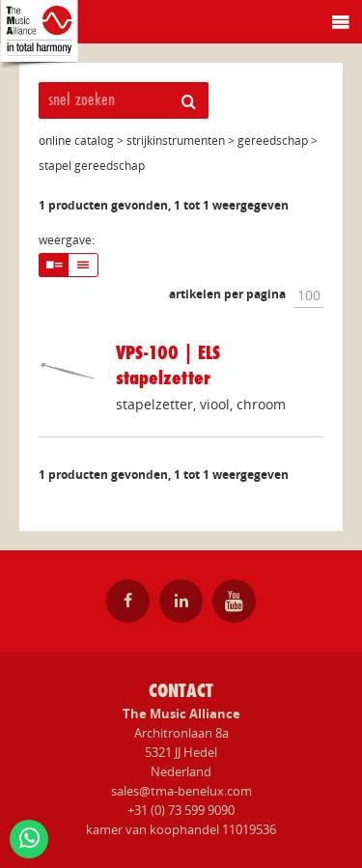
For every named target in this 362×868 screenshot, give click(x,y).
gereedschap (273, 140)
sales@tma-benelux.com (181, 791)
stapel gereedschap (92, 166)
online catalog (76, 140)
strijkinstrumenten (176, 140)
